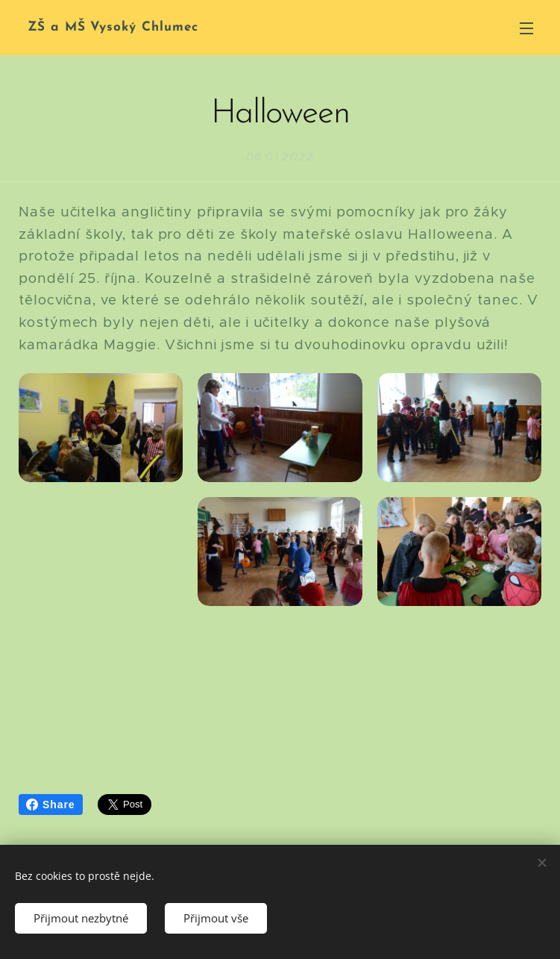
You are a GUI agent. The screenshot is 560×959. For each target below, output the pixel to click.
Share (51, 805)
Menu (526, 28)
